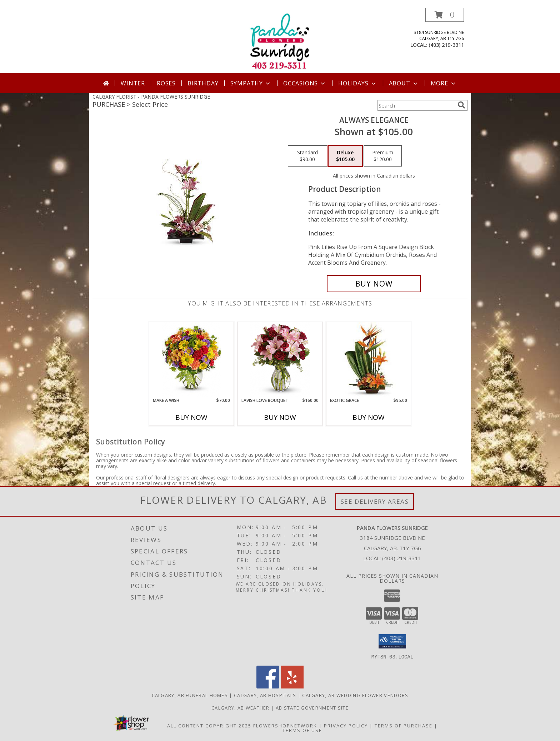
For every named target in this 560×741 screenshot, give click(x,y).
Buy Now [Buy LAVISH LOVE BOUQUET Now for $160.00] (280, 417)
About (404, 83)
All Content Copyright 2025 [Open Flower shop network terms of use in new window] (209, 725)
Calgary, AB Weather (241, 707)
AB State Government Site (312, 707)
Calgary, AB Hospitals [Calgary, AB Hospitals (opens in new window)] (265, 695)
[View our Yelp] (292, 686)
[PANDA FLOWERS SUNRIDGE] (280, 41)
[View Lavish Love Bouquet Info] (280, 360)
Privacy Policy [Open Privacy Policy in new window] (346, 725)
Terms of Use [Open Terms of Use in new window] (302, 730)
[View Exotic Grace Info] (369, 360)
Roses (166, 83)
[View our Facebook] (268, 686)
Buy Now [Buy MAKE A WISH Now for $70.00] (191, 417)
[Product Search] (416, 105)
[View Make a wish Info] (192, 360)
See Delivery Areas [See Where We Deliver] (375, 501)
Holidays (357, 83)
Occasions (305, 83)
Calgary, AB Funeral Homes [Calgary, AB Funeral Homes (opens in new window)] (190, 695)
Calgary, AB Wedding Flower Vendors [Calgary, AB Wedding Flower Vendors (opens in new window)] (355, 695)
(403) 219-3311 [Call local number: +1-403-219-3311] (446, 45)
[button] (445, 15)
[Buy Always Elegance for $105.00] (374, 284)
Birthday (203, 83)
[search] (461, 105)
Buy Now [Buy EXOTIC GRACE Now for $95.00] (369, 417)
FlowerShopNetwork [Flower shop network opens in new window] (285, 725)
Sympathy (251, 83)
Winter (133, 83)
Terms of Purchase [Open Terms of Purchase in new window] (404, 725)
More (444, 83)
